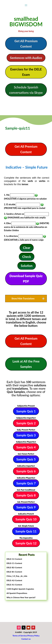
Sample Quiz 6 (26, 471)
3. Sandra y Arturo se (14, 214)
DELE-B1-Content (14, 572)
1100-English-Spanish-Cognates (20, 589)
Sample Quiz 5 (26, 459)
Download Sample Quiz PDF (26, 279)
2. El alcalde (10, 204)
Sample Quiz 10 (26, 519)
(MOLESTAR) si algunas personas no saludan (25, 199)
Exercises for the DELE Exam (26, 72)
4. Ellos (7, 223)
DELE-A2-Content (14, 580)
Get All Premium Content (26, 44)
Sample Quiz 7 (26, 483)
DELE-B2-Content (14, 567)
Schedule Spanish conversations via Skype (26, 90)
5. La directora (11, 236)
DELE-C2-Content (14, 559)
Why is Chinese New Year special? (21, 597)
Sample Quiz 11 (26, 531)
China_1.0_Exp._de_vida (17, 576)
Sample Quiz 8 (26, 495)
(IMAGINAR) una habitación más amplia (26, 218)
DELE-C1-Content (14, 563)
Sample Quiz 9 (26, 507)
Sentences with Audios (26, 58)
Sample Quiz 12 (26, 543)
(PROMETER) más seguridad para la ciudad (25, 208)
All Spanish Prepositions (17, 593)
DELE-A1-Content (14, 585)
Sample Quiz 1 (26, 411)
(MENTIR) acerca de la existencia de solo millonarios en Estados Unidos (27, 227)
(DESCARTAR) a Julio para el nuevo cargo (24, 240)
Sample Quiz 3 (26, 435)
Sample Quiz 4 (26, 447)
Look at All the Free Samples (26, 364)
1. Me (7, 195)
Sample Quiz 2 (26, 423)
